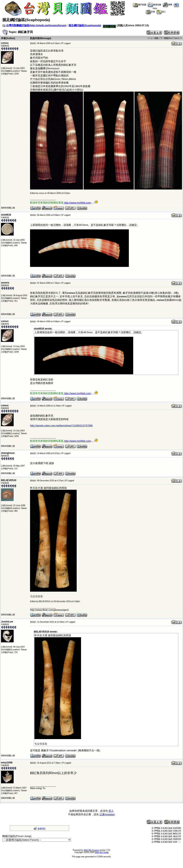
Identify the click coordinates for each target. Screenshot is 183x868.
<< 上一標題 (153, 38)
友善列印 (42, 828)
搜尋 (167, 5)
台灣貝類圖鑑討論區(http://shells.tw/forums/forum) (36, 25)
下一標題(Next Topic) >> (171, 38)
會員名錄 (154, 5)
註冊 (150, 12)
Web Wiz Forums (91, 850)
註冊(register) (107, 814)
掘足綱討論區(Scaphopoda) (85, 25)
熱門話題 (139, 5)
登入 (161, 12)
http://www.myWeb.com (78, 203)
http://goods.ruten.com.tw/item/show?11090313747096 (61, 426)
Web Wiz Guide (102, 852)
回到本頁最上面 (8, 208)
